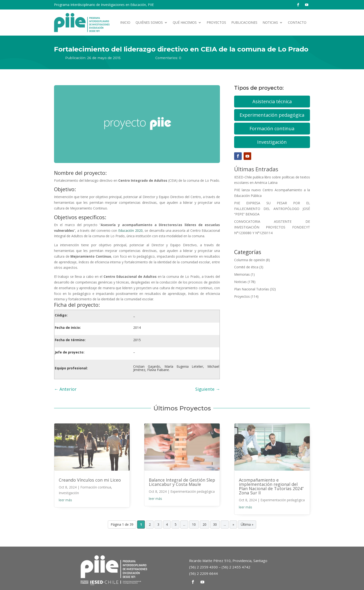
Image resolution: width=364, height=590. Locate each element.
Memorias (242, 274)
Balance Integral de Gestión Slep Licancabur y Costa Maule (182, 482)
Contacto (297, 22)
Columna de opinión (250, 260)
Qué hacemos (185, 22)
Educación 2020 (130, 230)
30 (215, 525)
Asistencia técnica (272, 101)
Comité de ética (246, 267)
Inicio (125, 22)
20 (205, 525)
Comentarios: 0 (168, 58)
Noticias (270, 22)
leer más (65, 500)
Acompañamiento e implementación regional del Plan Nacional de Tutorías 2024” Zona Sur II (271, 486)
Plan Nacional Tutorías (252, 289)
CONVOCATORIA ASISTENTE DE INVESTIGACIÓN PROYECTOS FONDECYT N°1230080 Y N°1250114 (272, 227)
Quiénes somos (149, 22)
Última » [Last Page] (247, 525)
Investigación (272, 142)
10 (194, 525)
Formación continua (272, 128)
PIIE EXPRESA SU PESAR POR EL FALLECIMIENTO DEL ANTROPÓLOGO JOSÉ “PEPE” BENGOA (272, 209)
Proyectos (216, 22)
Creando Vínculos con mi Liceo (90, 480)
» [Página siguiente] (233, 525)
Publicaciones (244, 22)
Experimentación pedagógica (272, 115)
